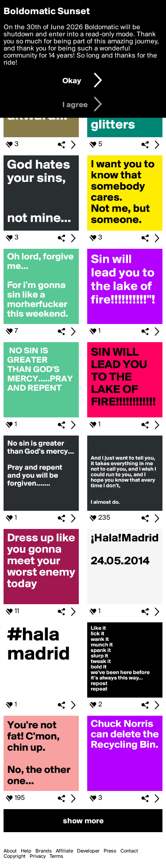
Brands (44, 851)
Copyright (15, 856)
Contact (129, 851)
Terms (56, 856)
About (10, 851)
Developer (88, 851)
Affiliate (64, 851)
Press (110, 851)
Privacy (38, 856)
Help (26, 851)
